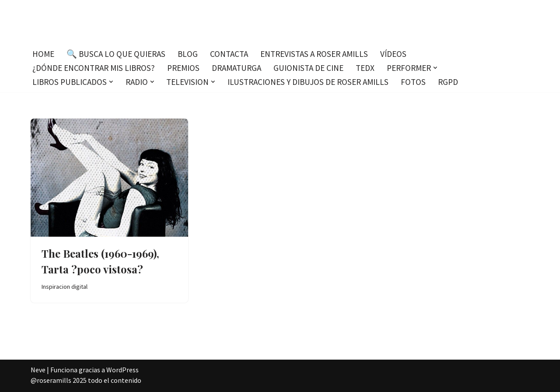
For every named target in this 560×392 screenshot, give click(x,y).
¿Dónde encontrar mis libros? (94, 68)
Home (43, 54)
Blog (188, 54)
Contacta (229, 54)
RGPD (448, 82)
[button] (435, 68)
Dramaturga (236, 68)
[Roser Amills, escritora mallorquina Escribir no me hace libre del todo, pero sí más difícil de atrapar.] (280, 22)
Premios (183, 68)
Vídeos (393, 54)
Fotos (413, 82)
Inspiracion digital (65, 287)
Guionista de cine (308, 68)
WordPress (122, 370)
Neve (38, 370)
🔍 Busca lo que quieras (116, 54)
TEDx (365, 68)
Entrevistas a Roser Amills (314, 54)
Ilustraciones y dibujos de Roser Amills (308, 82)
